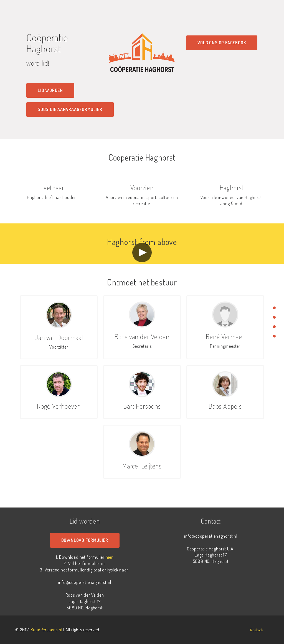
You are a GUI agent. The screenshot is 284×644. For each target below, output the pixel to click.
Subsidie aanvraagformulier (70, 109)
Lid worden (50, 90)
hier (109, 557)
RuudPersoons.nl (46, 630)
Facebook (257, 630)
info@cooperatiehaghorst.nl (85, 582)
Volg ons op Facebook (222, 43)
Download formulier (85, 540)
